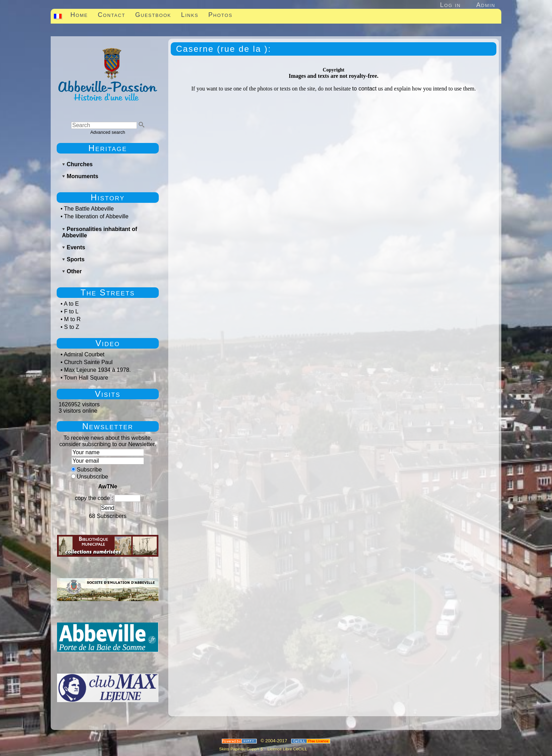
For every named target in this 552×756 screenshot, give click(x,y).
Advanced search (108, 132)
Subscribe (86, 470)
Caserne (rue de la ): (224, 49)
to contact (364, 89)
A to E (71, 304)
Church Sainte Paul (88, 362)
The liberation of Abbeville (96, 216)
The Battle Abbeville (89, 209)
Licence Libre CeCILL (287, 749)
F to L (71, 311)
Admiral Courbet (84, 354)
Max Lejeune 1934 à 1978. (97, 370)
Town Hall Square (86, 378)
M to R (72, 319)
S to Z (72, 327)
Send (108, 508)
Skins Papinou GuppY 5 (242, 749)
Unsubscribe (90, 477)
